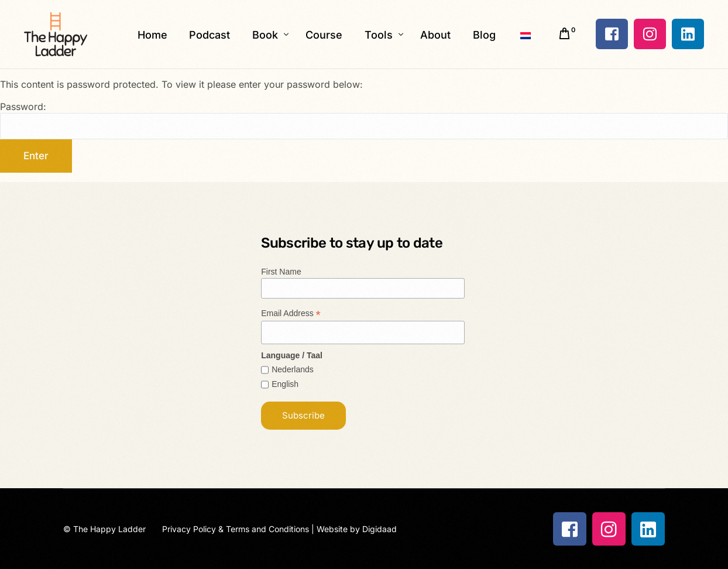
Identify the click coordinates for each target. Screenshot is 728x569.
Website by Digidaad (357, 529)
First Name (281, 272)
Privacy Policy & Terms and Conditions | (239, 529)
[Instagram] (650, 34)
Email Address (291, 313)
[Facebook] (612, 34)
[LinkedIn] (688, 34)
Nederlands (293, 369)
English (285, 384)
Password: (364, 120)
